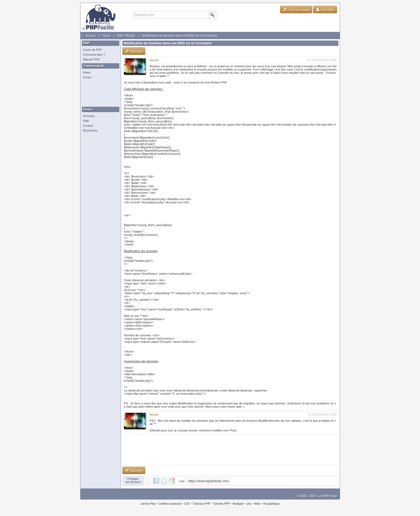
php (249, 504)
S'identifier (325, 9)
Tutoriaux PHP (201, 504)
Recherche (90, 130)
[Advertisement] (99, 93)
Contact (88, 126)
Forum (106, 35)
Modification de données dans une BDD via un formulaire (180, 35)
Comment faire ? (94, 55)
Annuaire (89, 116)
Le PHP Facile (327, 496)
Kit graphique (272, 504)
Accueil (90, 35)
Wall (86, 121)
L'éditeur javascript (170, 504)
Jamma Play (148, 504)
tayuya (154, 60)
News (87, 72)
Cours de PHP (93, 50)
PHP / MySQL (126, 35)
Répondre (134, 51)
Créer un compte (296, 9)
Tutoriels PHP (221, 504)
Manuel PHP (92, 59)
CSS (187, 504)
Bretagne (238, 504)
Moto (257, 504)
